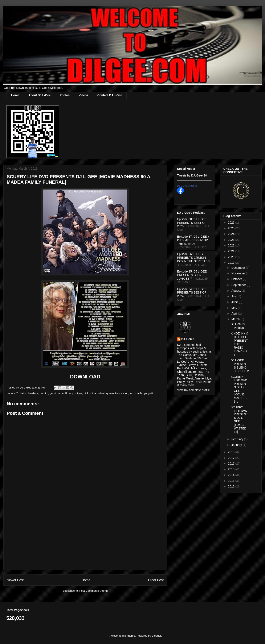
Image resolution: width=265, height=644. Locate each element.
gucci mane (57, 393)
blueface (33, 393)
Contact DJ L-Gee (110, 95)
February (238, 439)
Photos (65, 95)
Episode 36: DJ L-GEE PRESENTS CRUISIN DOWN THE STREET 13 (193, 258)
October (237, 279)
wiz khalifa (136, 393)
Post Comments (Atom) (93, 591)
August (236, 291)
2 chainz (21, 393)
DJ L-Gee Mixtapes (187, 186)
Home (15, 95)
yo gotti (148, 393)
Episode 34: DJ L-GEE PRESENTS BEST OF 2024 (192, 293)
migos (79, 393)
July (234, 296)
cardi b (44, 393)
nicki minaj (90, 393)
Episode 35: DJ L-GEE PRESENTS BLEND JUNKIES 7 (192, 275)
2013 (232, 481)
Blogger (156, 636)
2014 (232, 475)
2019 (232, 263)
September (239, 285)
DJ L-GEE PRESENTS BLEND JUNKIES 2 (240, 366)
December (238, 268)
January (237, 445)
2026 (232, 223)
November (238, 273)
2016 (232, 464)
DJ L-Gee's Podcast (238, 326)
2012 (232, 486)
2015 (232, 469)
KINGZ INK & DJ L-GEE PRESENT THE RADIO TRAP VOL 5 (239, 344)
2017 (232, 458)
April (235, 313)
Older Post (156, 580)
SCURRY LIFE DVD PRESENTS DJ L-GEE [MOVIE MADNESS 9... (240, 389)
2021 (232, 251)
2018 (232, 452)
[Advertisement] (85, 541)
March (236, 319)
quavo (110, 393)
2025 (232, 228)
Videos (83, 95)
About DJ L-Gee (40, 95)
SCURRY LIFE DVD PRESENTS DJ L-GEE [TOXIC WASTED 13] (239, 420)
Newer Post (15, 580)
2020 (232, 257)
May (235, 308)
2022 (232, 245)
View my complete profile (193, 390)
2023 (232, 240)
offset (101, 393)
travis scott (122, 393)
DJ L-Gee (188, 339)
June (235, 302)
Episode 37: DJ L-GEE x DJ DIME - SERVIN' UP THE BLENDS (193, 240)
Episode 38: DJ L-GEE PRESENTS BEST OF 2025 (192, 223)
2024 (232, 234)
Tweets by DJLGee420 (192, 175)
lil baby (69, 393)
